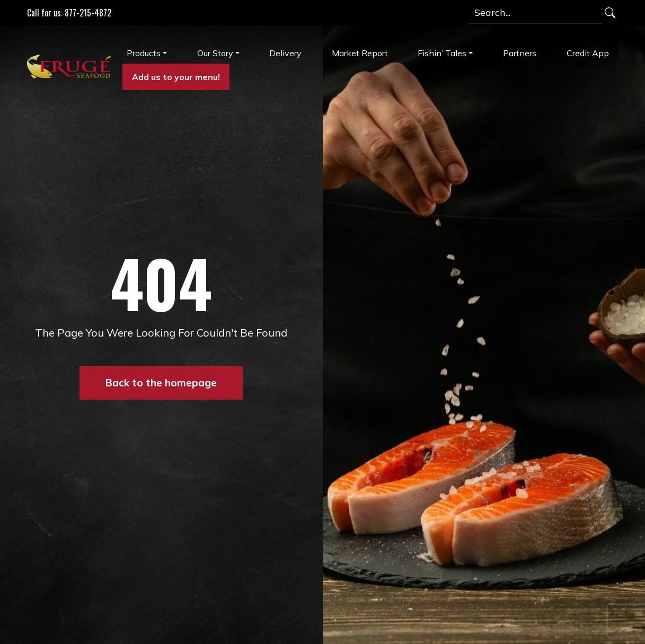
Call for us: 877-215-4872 (69, 13)
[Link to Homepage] (71, 66)
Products (144, 53)
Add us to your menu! (176, 77)
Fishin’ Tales (442, 53)
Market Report (360, 53)
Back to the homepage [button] (161, 383)
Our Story (215, 53)
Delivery (285, 53)
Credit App (588, 53)
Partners (520, 53)
